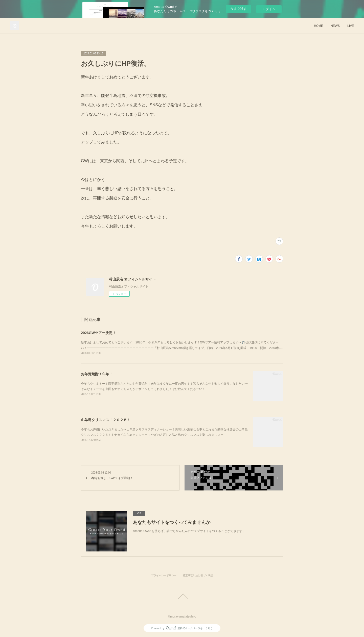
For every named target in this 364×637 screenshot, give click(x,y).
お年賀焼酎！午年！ (97, 374)
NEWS (335, 26)
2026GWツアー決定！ (98, 333)
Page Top (182, 596)
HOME (318, 26)
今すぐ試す (238, 9)
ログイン (269, 9)
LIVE (351, 26)
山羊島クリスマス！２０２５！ (106, 420)
